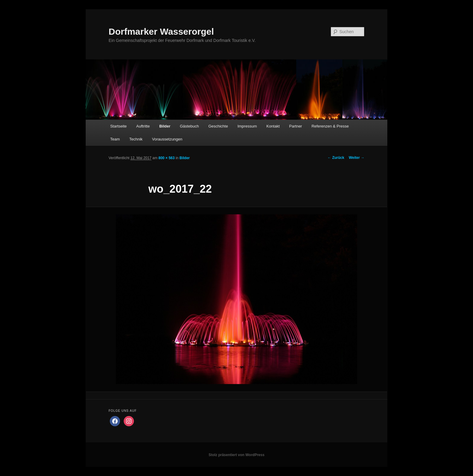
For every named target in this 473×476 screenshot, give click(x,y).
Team (115, 139)
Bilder (165, 126)
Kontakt (273, 126)
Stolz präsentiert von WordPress (236, 455)
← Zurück (336, 158)
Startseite (118, 126)
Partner (296, 126)
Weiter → (357, 158)
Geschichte (218, 126)
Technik (136, 139)
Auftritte (143, 126)
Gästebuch (189, 126)
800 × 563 (167, 158)
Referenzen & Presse (330, 126)
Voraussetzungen (167, 139)
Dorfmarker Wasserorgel (161, 32)
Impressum (247, 126)
